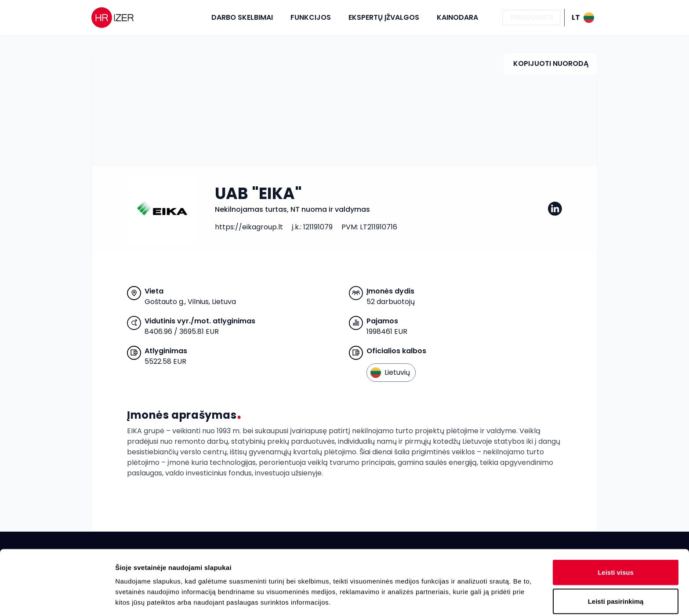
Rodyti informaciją (451, 599)
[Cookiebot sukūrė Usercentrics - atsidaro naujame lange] (57, 599)
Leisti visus (616, 508)
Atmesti (615, 565)
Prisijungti (531, 17)
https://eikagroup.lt (249, 227)
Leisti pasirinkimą (616, 537)
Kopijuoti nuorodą (551, 63)
